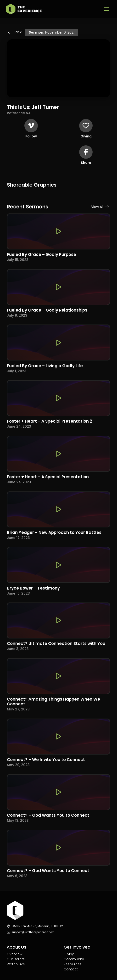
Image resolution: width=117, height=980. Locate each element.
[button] (106, 9)
